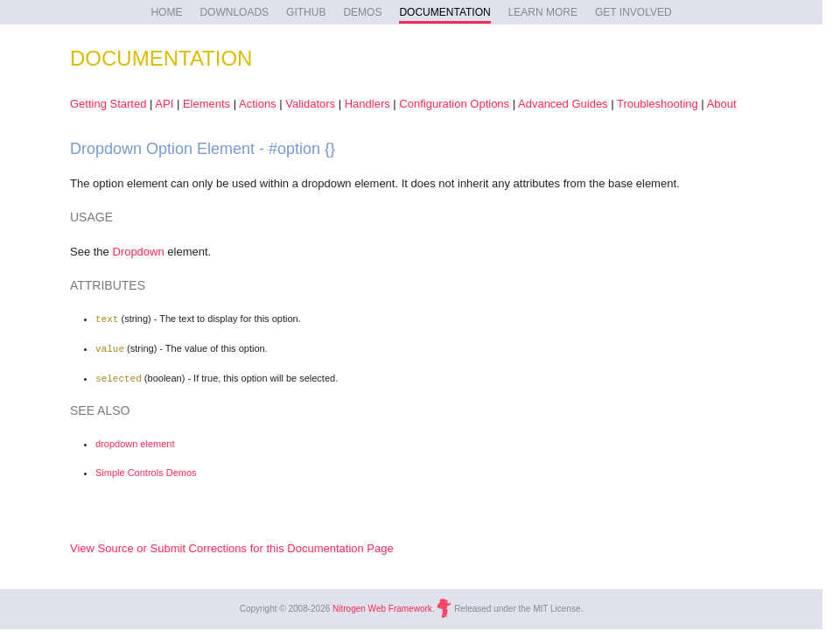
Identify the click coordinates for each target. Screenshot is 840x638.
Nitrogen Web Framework (382, 605)
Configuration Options (454, 104)
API (164, 104)
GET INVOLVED (633, 12)
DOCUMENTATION (444, 12)
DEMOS (362, 12)
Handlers (367, 104)
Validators (310, 104)
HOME (166, 12)
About (722, 104)
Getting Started (108, 104)
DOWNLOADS (234, 12)
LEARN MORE (543, 12)
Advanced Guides (563, 104)
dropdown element (135, 441)
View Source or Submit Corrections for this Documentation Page (232, 546)
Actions (258, 104)
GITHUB (306, 12)
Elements (206, 104)
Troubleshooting (658, 104)
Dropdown (138, 252)
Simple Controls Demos (146, 470)
